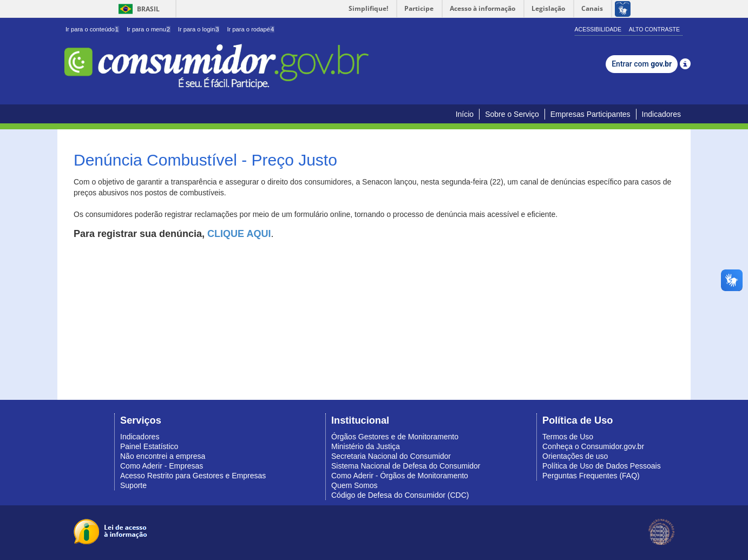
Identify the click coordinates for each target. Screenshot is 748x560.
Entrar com (642, 64)
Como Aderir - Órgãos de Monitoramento (400, 476)
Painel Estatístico (149, 446)
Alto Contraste (654, 29)
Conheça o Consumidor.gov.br (593, 446)
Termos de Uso (568, 437)
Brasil (137, 9)
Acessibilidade (598, 29)
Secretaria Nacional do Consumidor (391, 456)
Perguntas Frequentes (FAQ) (591, 476)
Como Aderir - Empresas (162, 466)
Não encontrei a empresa (163, 456)
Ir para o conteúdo (92, 29)
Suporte (133, 485)
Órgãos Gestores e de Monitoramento (395, 437)
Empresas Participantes (590, 114)
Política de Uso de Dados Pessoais (602, 466)
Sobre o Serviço (512, 114)
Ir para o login (199, 29)
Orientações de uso (575, 456)
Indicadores (661, 114)
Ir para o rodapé (251, 29)
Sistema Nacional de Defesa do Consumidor (406, 466)
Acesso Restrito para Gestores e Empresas (193, 476)
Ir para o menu (149, 29)
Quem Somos (355, 485)
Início (465, 114)
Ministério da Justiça (366, 446)
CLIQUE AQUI (239, 234)
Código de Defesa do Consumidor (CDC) (400, 495)
